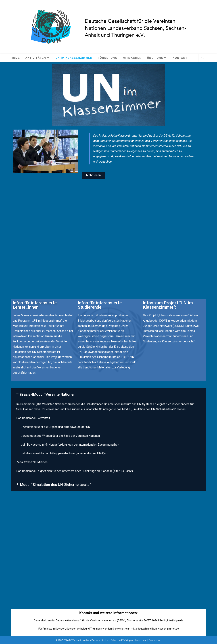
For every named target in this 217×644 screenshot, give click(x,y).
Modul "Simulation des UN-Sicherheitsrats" (55, 485)
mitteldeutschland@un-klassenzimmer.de (155, 629)
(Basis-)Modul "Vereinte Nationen (48, 394)
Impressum (141, 640)
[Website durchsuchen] (202, 58)
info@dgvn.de (175, 621)
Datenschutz (155, 640)
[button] (108, 394)
